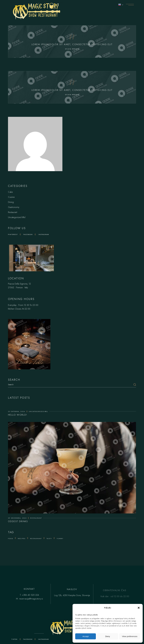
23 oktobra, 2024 (17, 411)
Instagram (44, 234)
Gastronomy (14, 207)
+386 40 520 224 (30, 595)
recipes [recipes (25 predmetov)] (22, 539)
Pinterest (13, 234)
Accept (86, 636)
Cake (10, 192)
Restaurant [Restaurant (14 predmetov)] (36, 539)
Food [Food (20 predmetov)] (11, 539)
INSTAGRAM (43, 639)
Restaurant (13, 212)
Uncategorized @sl (17, 217)
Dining (11, 202)
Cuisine (11, 197)
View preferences (130, 636)
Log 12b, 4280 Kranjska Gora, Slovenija (72, 597)
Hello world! (18, 415)
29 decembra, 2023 (17, 518)
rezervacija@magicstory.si (31, 599)
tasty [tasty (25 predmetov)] (49, 539)
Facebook (28, 234)
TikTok (14, 639)
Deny (108, 636)
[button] (139, 608)
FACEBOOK (28, 639)
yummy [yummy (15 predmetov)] (60, 539)
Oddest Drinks (18, 521)
